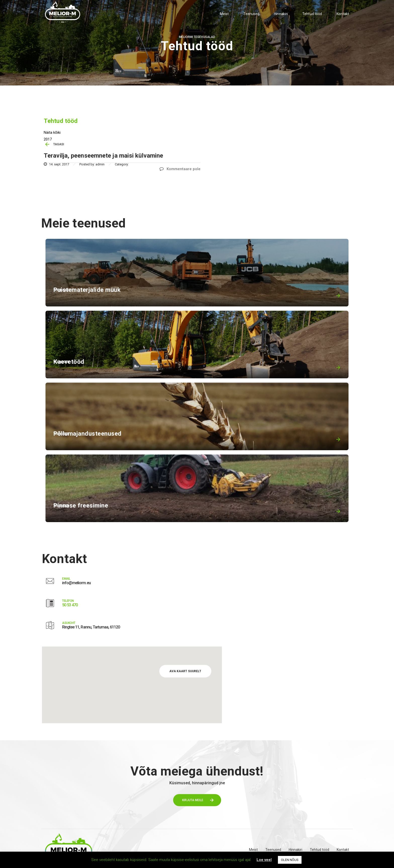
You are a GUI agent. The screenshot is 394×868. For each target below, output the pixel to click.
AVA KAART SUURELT (185, 671)
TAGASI (59, 144)
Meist (224, 14)
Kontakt (343, 14)
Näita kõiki (52, 132)
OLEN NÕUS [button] (290, 860)
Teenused (251, 14)
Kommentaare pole (180, 169)
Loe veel (264, 860)
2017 (48, 139)
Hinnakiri (281, 14)
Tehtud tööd (312, 14)
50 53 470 (70, 605)
